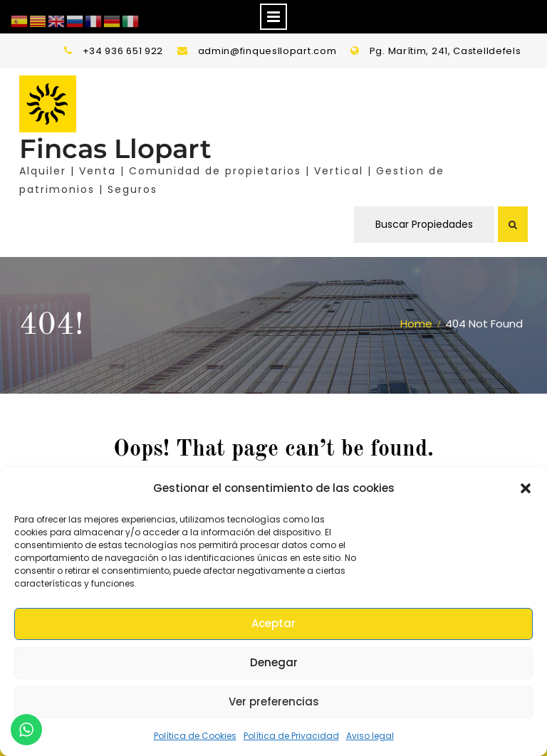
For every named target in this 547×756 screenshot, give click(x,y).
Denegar (274, 662)
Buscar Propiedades (424, 224)
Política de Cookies (195, 736)
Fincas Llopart (115, 148)
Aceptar (273, 623)
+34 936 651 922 (123, 51)
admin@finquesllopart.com (267, 51)
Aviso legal (370, 736)
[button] (526, 488)
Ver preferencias (274, 702)
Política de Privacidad (291, 736)
